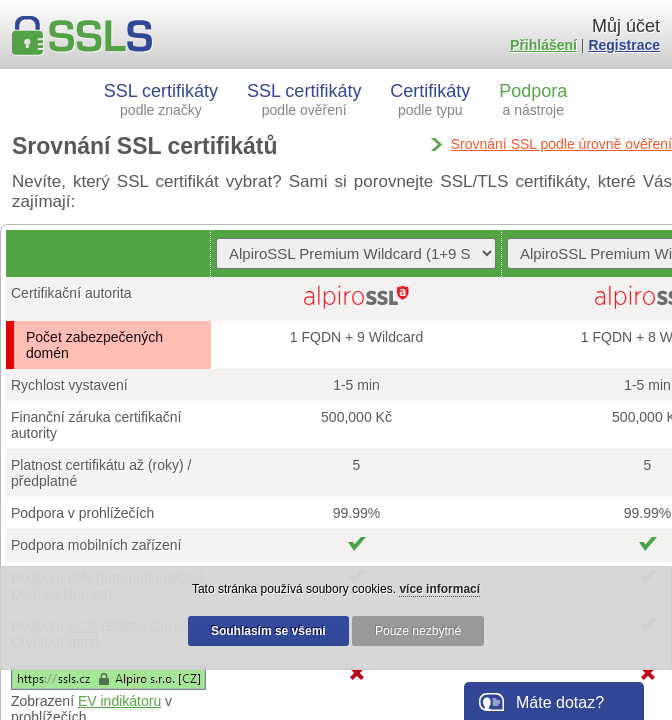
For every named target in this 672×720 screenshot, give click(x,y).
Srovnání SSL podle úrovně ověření (561, 144)
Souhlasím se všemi (268, 631)
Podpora (533, 99)
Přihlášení (543, 45)
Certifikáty (430, 99)
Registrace (624, 45)
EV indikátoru (119, 701)
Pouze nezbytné (418, 631)
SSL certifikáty (161, 99)
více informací (439, 589)
